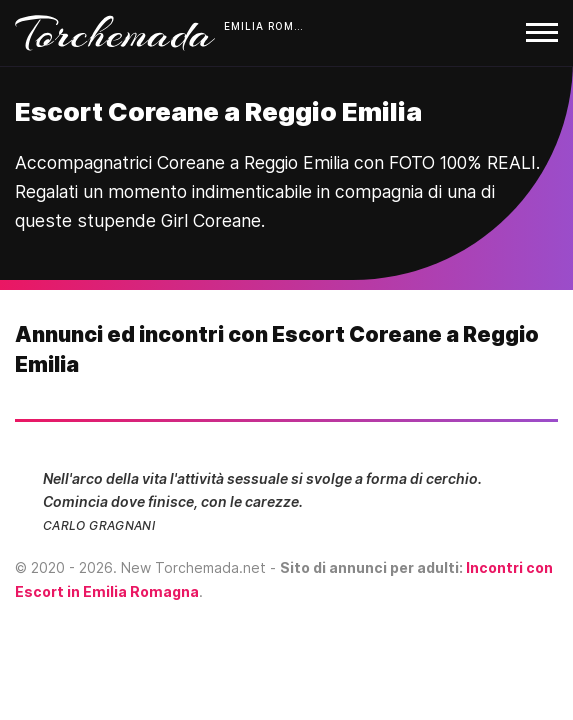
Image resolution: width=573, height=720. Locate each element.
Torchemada (115, 33)
